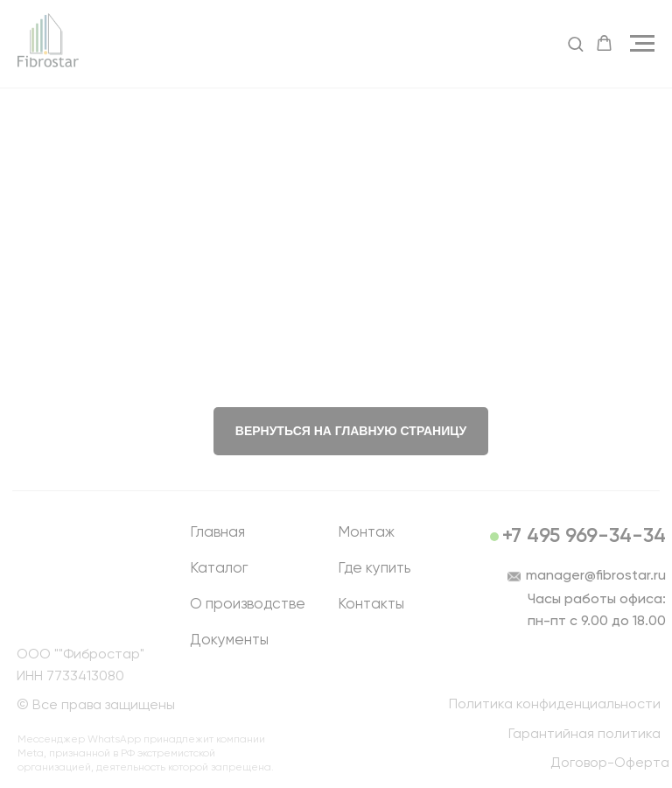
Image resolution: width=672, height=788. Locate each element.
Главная (217, 533)
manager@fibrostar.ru (596, 576)
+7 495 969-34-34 (584, 536)
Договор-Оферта (610, 763)
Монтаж (366, 533)
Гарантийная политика (584, 735)
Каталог (219, 569)
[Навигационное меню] (642, 44)
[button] (575, 43)
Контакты (371, 605)
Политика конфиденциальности (555, 705)
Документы (229, 640)
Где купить (374, 569)
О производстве (248, 605)
